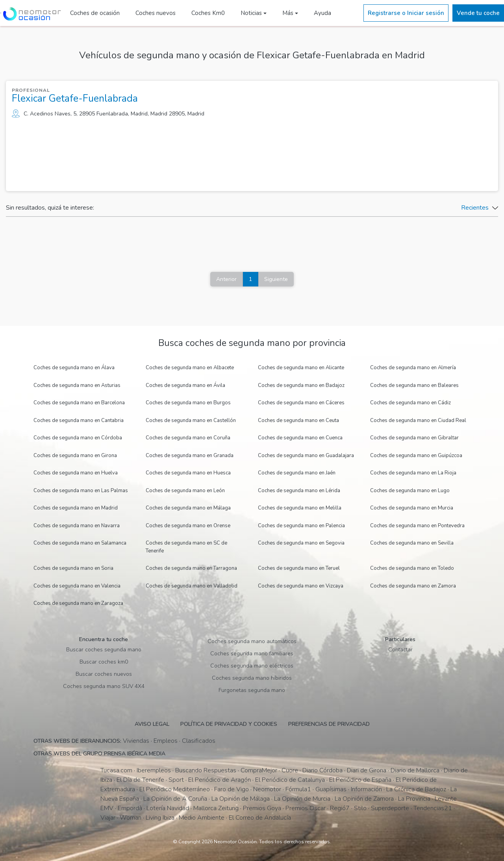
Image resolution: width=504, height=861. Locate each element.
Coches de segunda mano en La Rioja (413, 473)
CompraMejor (259, 770)
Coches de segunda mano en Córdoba (78, 438)
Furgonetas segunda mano (252, 690)
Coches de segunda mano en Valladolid (192, 586)
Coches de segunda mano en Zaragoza (78, 603)
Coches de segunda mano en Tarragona (191, 568)
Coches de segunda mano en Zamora (413, 586)
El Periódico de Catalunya (290, 780)
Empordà (130, 808)
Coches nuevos (154, 13)
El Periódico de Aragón (220, 780)
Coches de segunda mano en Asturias (77, 385)
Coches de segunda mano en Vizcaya (301, 586)
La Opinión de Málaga (241, 799)
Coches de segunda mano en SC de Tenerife (186, 547)
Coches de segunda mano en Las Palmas (81, 491)
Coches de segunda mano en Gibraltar (414, 438)
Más (287, 13)
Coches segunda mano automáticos (252, 641)
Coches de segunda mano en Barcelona (79, 403)
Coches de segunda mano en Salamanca (80, 543)
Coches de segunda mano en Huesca (188, 473)
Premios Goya (262, 808)
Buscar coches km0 (104, 662)
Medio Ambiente (202, 818)
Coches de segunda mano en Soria (73, 568)
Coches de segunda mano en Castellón (191, 420)
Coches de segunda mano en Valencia (77, 586)
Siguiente (276, 279)
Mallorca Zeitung (216, 808)
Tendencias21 (433, 808)
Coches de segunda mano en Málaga (188, 508)
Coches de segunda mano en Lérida (299, 491)
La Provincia (414, 799)
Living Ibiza (160, 818)
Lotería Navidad (168, 808)
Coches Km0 (207, 13)
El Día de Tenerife (140, 780)
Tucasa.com (116, 770)
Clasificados (199, 741)
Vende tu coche (478, 13)
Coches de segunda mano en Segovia (301, 543)
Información (366, 789)
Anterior (226, 279)
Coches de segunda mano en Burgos (188, 403)
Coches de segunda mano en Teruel (299, 568)
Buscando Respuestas (206, 770)
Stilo (360, 808)
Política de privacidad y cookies (229, 724)
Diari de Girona (367, 770)
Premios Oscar (306, 808)
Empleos (166, 741)
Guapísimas (331, 789)
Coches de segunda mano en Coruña (188, 438)
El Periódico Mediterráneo (175, 789)
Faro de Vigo (232, 789)
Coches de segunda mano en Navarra (77, 526)
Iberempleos (154, 770)
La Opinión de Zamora (364, 799)
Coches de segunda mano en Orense (188, 526)
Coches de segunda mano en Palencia (301, 526)
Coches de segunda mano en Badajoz (301, 385)
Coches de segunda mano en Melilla (300, 508)
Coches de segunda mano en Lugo (410, 491)
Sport (176, 780)
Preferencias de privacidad (329, 724)
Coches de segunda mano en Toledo (412, 568)
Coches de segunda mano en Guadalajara (306, 456)
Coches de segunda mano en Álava (74, 368)
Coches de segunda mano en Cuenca (300, 438)
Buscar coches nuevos (104, 674)
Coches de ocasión (94, 13)
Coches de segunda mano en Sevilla (412, 543)
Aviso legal (152, 724)
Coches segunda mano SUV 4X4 (104, 686)
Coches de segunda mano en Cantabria (79, 420)
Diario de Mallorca (415, 770)
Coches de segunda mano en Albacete (190, 368)
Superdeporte (390, 808)
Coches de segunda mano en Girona (75, 456)
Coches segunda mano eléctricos (252, 666)
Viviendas (136, 741)
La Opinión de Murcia (302, 799)
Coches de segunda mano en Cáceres (301, 403)
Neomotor (267, 789)
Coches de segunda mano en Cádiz (410, 403)
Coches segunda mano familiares (252, 654)
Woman (131, 818)
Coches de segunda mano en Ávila (185, 385)
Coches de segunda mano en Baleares (414, 385)
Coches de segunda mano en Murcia (412, 508)
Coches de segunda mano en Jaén (297, 473)
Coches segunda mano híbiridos (252, 678)
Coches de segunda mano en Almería (413, 368)
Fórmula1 (298, 789)
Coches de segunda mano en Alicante (301, 368)
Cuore (290, 770)
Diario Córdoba (322, 770)
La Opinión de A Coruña (175, 799)
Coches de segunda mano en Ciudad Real (418, 420)
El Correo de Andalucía (260, 818)
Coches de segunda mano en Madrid (76, 508)
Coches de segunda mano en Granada (190, 456)
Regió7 (340, 808)
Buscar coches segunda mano (104, 650)
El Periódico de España (360, 780)
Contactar (400, 650)
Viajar (108, 818)
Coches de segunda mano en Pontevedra (417, 526)
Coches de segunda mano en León (185, 491)
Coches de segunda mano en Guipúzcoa (416, 456)
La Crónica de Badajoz (416, 789)
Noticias (250, 13)
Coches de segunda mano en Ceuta (298, 420)
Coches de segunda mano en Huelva (76, 473)
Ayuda (321, 13)
